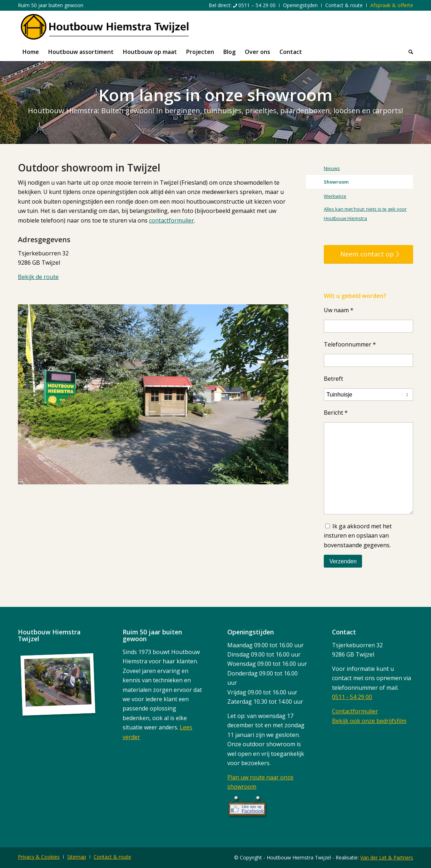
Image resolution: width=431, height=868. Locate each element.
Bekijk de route (38, 277)
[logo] (105, 27)
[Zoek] (408, 52)
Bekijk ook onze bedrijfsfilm (369, 721)
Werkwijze (335, 196)
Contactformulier (355, 711)
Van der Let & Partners (387, 857)
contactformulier (172, 220)
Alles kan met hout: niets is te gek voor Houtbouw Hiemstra (365, 214)
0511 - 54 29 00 (352, 697)
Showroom (336, 182)
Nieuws (332, 168)
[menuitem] (242, 5)
